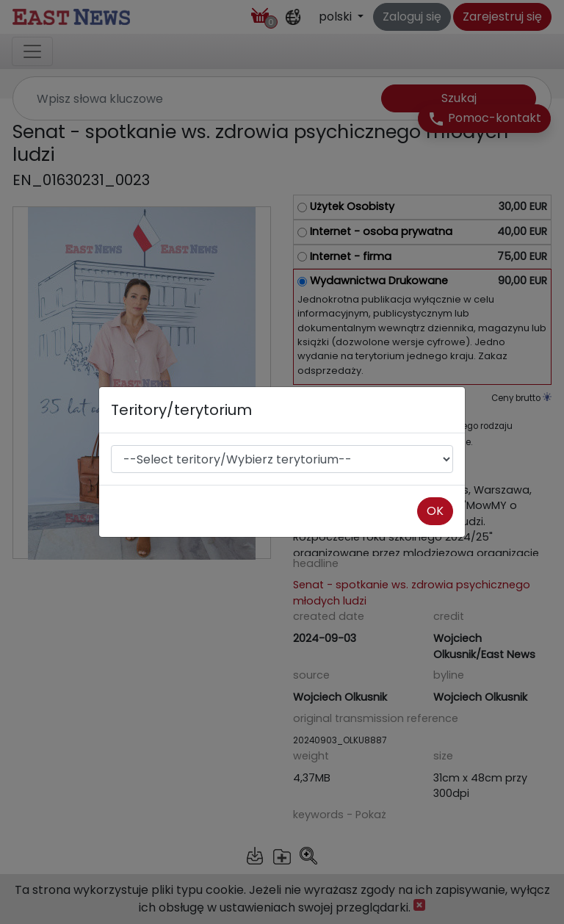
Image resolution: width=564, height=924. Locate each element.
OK (435, 511)
